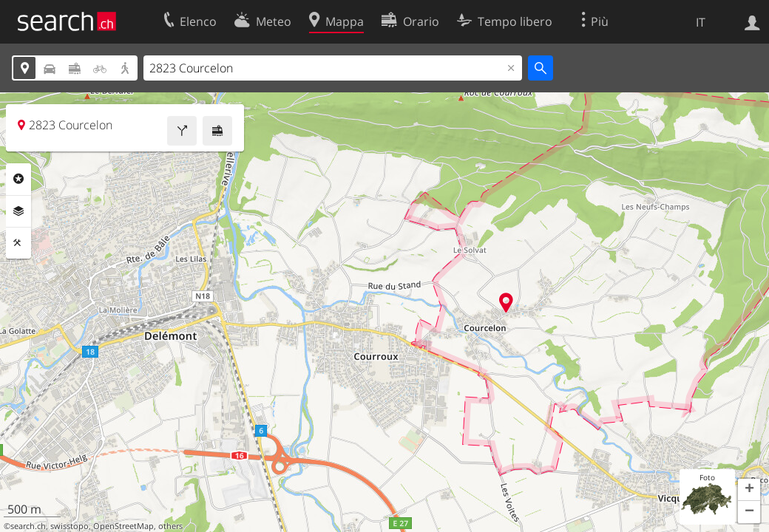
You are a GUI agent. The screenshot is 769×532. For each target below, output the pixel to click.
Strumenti (18, 243)
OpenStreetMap (123, 526)
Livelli (18, 211)
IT (701, 22)
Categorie (18, 179)
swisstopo (70, 526)
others (170, 526)
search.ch (28, 526)
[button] (749, 490)
